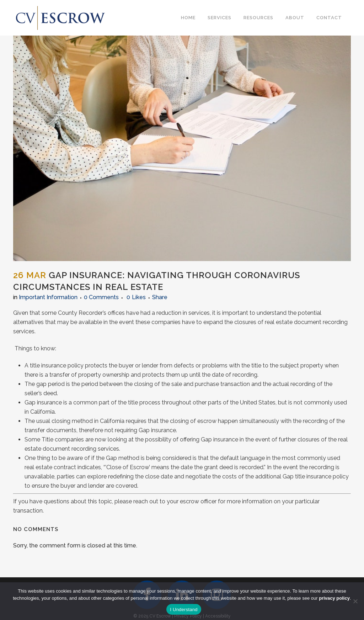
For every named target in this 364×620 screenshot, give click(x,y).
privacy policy (334, 598)
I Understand (184, 610)
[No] (355, 601)
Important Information (48, 297)
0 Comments (101, 297)
